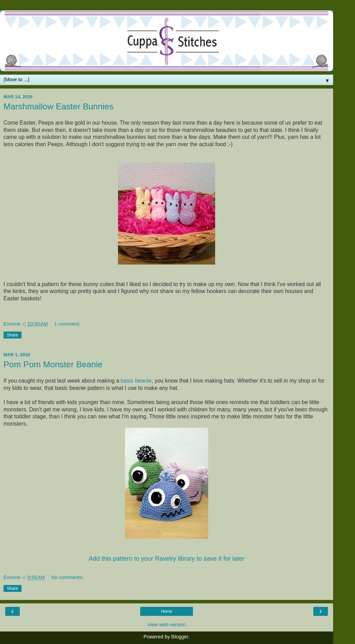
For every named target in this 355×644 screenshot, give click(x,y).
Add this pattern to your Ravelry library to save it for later (166, 559)
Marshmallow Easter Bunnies (58, 106)
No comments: (67, 577)
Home (167, 611)
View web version (167, 625)
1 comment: (67, 324)
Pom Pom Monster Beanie (53, 364)
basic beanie (136, 381)
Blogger (180, 637)
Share (12, 335)
